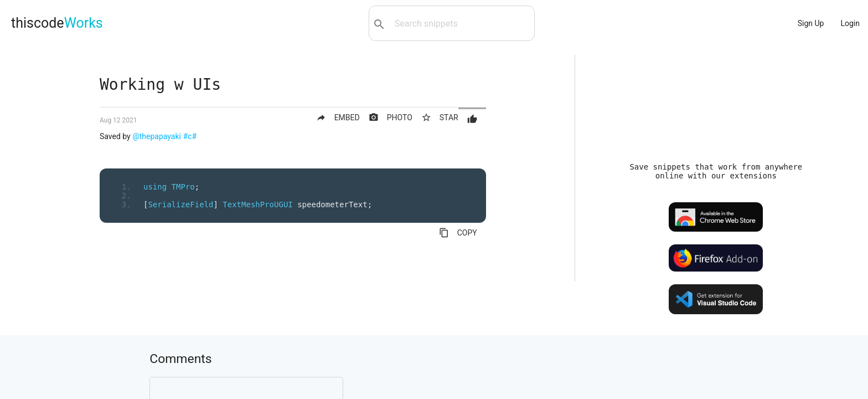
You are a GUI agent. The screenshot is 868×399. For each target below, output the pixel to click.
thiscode (57, 23)
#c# (190, 136)
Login (850, 23)
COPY (458, 233)
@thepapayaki (157, 136)
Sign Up (811, 23)
